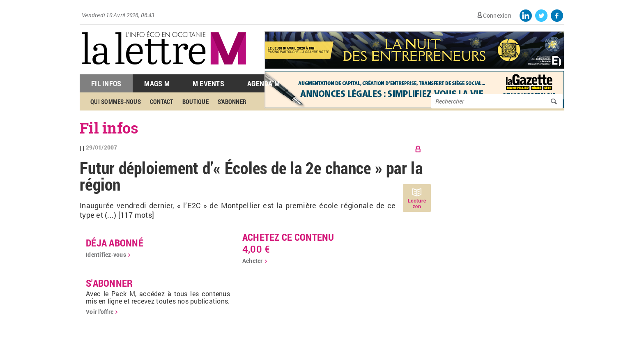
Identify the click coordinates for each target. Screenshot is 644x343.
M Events (208, 83)
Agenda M (263, 83)
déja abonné (115, 243)
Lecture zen (417, 204)
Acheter (253, 261)
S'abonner (232, 101)
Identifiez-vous (106, 254)
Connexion (497, 15)
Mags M (157, 83)
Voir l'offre (100, 312)
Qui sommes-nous (116, 101)
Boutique (195, 101)
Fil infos (109, 128)
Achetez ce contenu (288, 237)
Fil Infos (106, 83)
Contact (162, 101)
